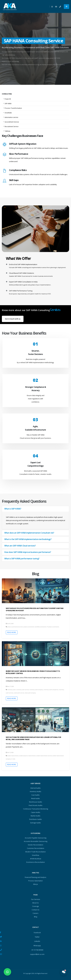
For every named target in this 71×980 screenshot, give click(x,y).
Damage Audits (35, 823)
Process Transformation (13, 108)
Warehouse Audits (36, 802)
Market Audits (35, 816)
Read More (12, 632)
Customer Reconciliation (36, 848)
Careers (35, 913)
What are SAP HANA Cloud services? (20, 546)
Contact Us (35, 910)
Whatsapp (37, 946)
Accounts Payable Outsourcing (36, 838)
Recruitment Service (12, 126)
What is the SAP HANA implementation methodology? (28, 539)
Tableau (7, 131)
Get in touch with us (13, 319)
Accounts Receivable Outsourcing (36, 841)
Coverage (35, 906)
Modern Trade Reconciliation (35, 852)
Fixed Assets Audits (36, 805)
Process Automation (35, 881)
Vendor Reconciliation (35, 845)
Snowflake (8, 113)
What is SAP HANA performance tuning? (22, 559)
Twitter (37, 937)
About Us (35, 903)
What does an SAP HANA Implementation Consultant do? (29, 533)
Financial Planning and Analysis (35, 877)
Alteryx (35, 884)
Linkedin (37, 941)
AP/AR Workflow (36, 859)
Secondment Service (12, 122)
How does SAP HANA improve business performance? (28, 552)
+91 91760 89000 (37, 950)
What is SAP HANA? (13, 509)
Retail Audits (35, 798)
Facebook (37, 933)
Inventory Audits (35, 791)
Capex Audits (36, 812)
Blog (36, 917)
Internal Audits (35, 788)
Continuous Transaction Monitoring (36, 809)
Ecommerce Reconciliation (36, 862)
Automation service (11, 117)
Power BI (8, 99)
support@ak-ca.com (37, 954)
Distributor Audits (35, 819)
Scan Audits (35, 795)
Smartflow (35, 855)
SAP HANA (8, 104)
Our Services (36, 899)
